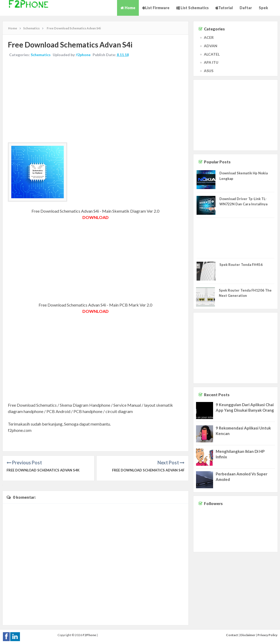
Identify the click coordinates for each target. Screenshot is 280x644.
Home (128, 8)
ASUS (209, 71)
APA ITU (211, 62)
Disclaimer (248, 635)
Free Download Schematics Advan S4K (43, 470)
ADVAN (211, 46)
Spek (263, 8)
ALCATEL (212, 54)
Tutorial (224, 8)
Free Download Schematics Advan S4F (148, 470)
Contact (232, 635)
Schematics (41, 55)
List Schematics (192, 8)
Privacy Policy (267, 635)
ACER (209, 37)
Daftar (246, 8)
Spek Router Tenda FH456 (241, 265)
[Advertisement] (96, 100)
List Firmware (156, 8)
